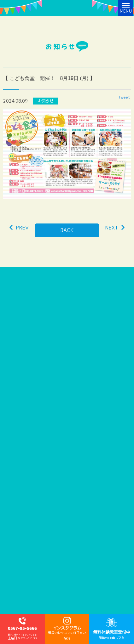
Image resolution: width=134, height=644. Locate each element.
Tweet (124, 97)
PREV (19, 228)
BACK (67, 230)
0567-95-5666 (22, 629)
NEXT (115, 228)
